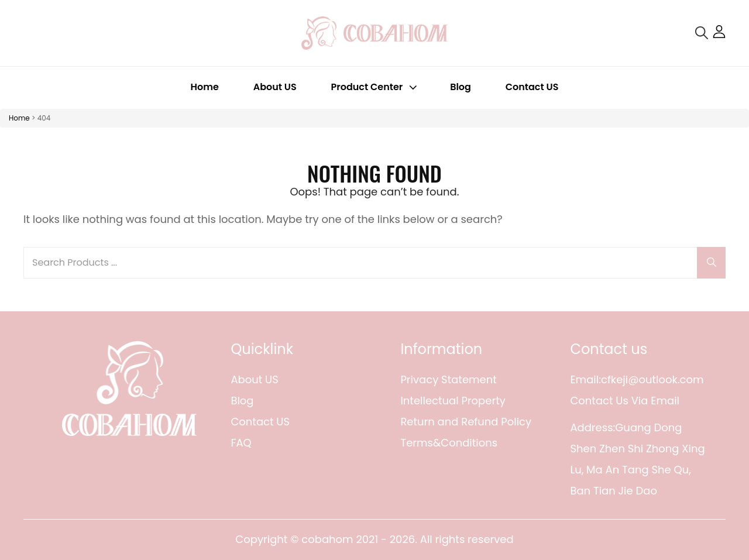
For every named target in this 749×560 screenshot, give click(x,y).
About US (275, 87)
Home (205, 87)
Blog (461, 87)
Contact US (532, 87)
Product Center (376, 87)
